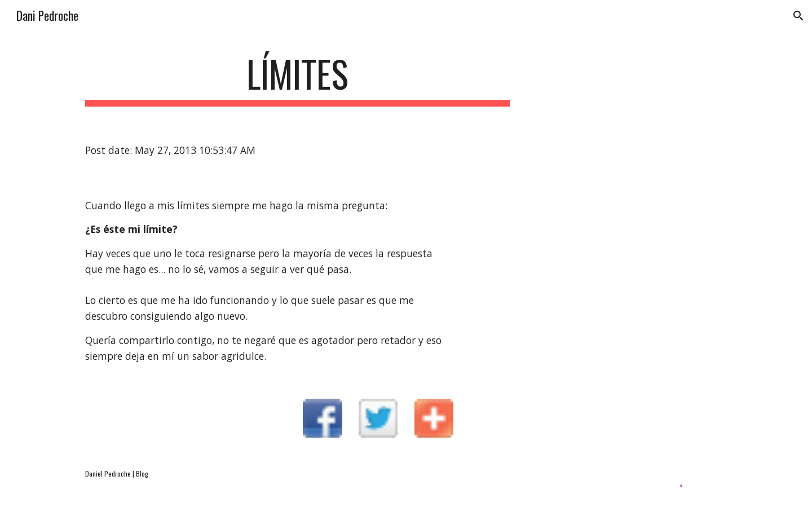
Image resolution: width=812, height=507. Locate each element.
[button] (798, 16)
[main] (298, 79)
